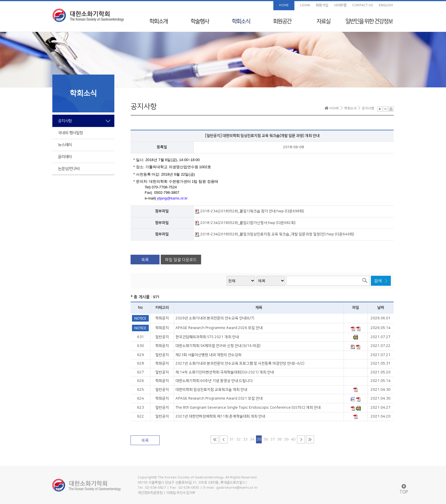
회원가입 (322, 5)
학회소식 (241, 21)
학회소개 (158, 21)
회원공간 (282, 21)
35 (259, 439)
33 (245, 439)
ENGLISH (386, 5)
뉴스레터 (65, 145)
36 (266, 439)
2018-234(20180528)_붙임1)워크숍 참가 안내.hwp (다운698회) (250, 211)
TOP (404, 489)
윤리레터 (65, 157)
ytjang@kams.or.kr (172, 198)
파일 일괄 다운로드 (181, 260)
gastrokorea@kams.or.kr (237, 488)
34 (252, 439)
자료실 (323, 21)
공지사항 (65, 121)
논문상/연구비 (69, 169)
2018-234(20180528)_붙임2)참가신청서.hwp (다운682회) (245, 223)
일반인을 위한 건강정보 (369, 21)
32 (238, 439)
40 (293, 439)
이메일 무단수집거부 (181, 493)
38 (279, 439)
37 (272, 439)
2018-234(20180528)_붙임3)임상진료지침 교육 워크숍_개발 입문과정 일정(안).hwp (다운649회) (275, 234)
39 (286, 439)
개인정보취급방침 (150, 493)
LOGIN (305, 5)
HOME (284, 5)
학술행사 (200, 21)
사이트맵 (340, 5)
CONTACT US (363, 5)
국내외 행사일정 (70, 133)
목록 (145, 260)
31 (232, 439)
